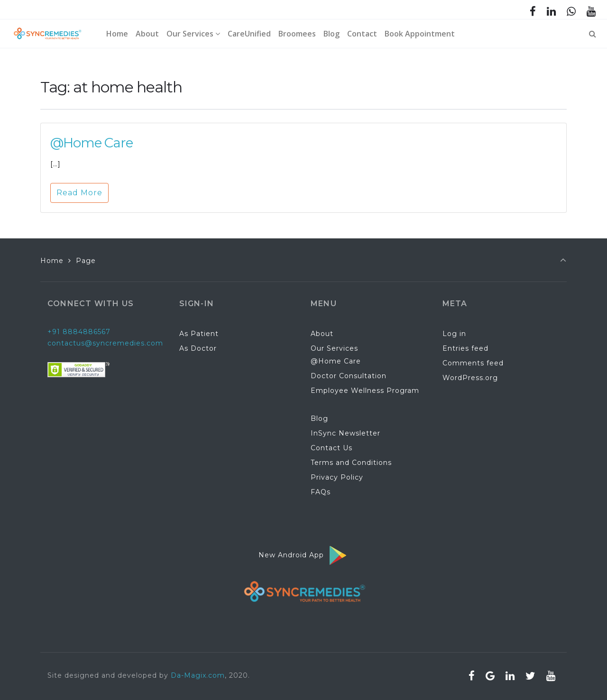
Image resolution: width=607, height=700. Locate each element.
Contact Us (331, 448)
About (322, 334)
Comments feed (473, 363)
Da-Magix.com (198, 675)
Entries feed (465, 348)
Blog (319, 418)
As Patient (199, 334)
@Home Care (92, 143)
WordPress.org (470, 378)
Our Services (334, 348)
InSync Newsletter (345, 433)
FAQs (321, 492)
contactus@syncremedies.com (105, 343)
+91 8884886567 (79, 332)
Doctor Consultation (349, 376)
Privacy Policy (337, 477)
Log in (454, 334)
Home (52, 261)
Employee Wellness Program (365, 391)
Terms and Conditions (351, 463)
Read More (79, 193)
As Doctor (198, 348)
